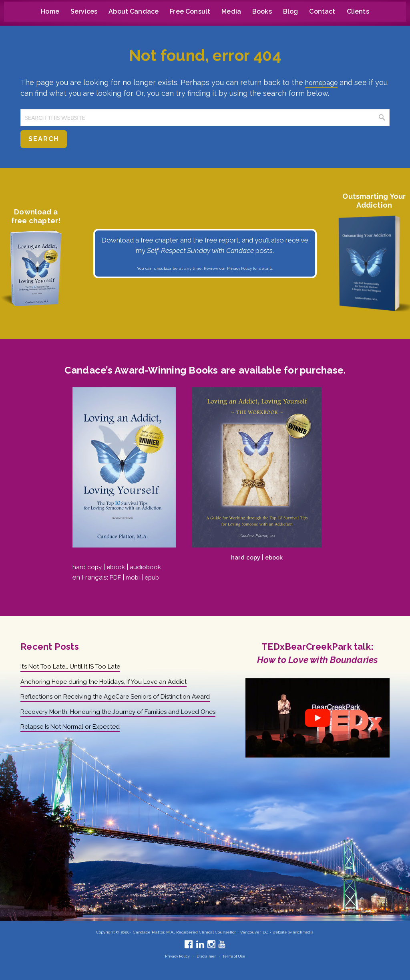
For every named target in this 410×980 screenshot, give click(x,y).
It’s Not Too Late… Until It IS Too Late (77, 666)
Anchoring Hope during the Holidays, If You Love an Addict (110, 681)
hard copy (88, 567)
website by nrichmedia (293, 932)
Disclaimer (205, 956)
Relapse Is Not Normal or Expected (76, 747)
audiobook (150, 567)
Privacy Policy (239, 268)
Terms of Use (235, 956)
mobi (136, 577)
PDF (116, 577)
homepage (324, 82)
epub (156, 577)
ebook (118, 567)
